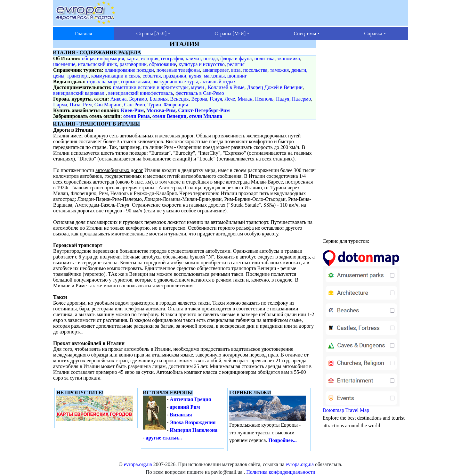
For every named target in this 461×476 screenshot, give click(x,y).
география (172, 58)
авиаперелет (215, 70)
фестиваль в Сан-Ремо (200, 93)
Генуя (216, 99)
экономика (288, 58)
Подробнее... (282, 440)
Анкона (119, 99)
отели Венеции (170, 116)
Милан (245, 99)
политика (264, 58)
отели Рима (137, 116)
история (150, 58)
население (64, 64)
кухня (195, 76)
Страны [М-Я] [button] (230, 33)
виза (236, 70)
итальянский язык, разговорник (112, 64)
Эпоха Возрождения (193, 422)
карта (133, 58)
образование (163, 64)
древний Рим (185, 407)
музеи (198, 87)
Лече (230, 99)
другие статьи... (164, 438)
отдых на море (103, 82)
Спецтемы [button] (305, 33)
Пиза (75, 105)
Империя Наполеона (194, 430)
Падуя (283, 99)
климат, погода (202, 58)
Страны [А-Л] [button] (151, 33)
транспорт (78, 76)
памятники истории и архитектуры (151, 87)
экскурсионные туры (175, 82)
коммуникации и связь (116, 76)
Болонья (158, 99)
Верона (199, 99)
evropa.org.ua (138, 464)
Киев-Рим (132, 110)
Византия (181, 415)
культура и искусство (202, 64)
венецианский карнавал (79, 93)
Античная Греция (190, 399)
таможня (279, 70)
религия (236, 64)
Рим (87, 105)
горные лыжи (136, 82)
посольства (255, 70)
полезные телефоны (178, 70)
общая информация (103, 58)
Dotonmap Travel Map (361, 334)
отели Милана (205, 116)
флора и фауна (236, 58)
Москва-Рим (161, 110)
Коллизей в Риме (226, 87)
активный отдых (218, 82)
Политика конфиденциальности (281, 472)
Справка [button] (373, 33)
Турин (154, 105)
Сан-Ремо (134, 105)
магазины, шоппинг (225, 76)
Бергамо (138, 99)
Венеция (180, 99)
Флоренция (176, 105)
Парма (60, 105)
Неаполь (264, 99)
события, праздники (164, 76)
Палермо (302, 99)
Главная (84, 33)
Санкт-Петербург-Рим (204, 110)
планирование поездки (129, 70)
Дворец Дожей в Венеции (275, 87)
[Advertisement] (366, 136)
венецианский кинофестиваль (141, 93)
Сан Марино (108, 105)
